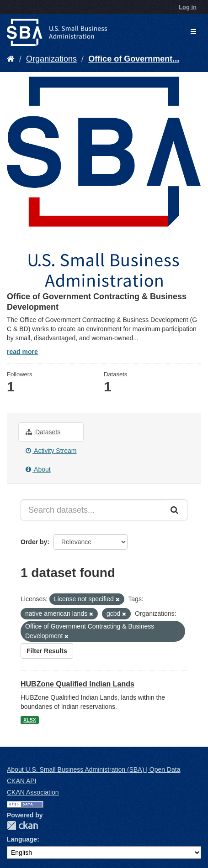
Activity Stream (51, 451)
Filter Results (47, 651)
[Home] (11, 59)
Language (22, 839)
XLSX (29, 720)
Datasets (43, 432)
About (38, 469)
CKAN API (22, 781)
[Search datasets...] (92, 510)
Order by (34, 542)
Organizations (51, 59)
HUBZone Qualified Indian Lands (77, 684)
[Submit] (175, 510)
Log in (188, 7)
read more (22, 352)
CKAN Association (33, 792)
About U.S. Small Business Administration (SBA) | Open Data (93, 769)
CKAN (22, 825)
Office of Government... (134, 59)
